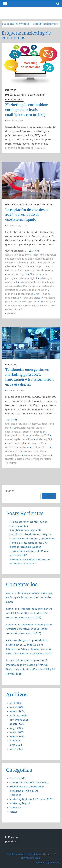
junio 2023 (16, 745)
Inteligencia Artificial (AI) (19, 205)
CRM (32, 274)
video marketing (42, 459)
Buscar (10, 491)
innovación (39, 432)
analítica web (25, 259)
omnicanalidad (16, 443)
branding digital (28, 263)
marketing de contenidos (19, 148)
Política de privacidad (11, 840)
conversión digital (17, 274)
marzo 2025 (17, 732)
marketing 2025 (40, 436)
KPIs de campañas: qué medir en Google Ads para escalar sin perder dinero (30, 597)
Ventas (51, 205)
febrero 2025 (17, 737)
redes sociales (33, 306)
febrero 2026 (17, 711)
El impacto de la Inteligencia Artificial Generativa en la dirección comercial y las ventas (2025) (29, 613)
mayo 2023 (16, 749)
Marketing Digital (14, 100)
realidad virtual (41, 447)
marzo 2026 (17, 707)
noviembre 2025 (19, 720)
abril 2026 (16, 703)
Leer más (34, 251)
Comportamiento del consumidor (29, 783)
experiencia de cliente (32, 282)
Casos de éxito (18, 778)
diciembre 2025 (19, 716)
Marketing (11, 90)
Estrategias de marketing (28, 428)
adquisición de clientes (18, 255)
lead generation (38, 290)
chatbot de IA (24, 267)
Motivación (16, 808)
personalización (28, 302)
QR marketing (15, 306)
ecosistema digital (27, 278)
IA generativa (31, 286)
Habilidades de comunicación (27, 787)
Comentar (41, 148)
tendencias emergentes (37, 455)
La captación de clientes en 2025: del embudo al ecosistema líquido (27, 215)
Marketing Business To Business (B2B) (25, 95)
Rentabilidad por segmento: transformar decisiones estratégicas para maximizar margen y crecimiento (32, 534)
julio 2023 (15, 741)
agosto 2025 (17, 724)
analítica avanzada (16, 424)
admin (10, 593)
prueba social (47, 302)
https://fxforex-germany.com (24, 660)
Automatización (39, 424)
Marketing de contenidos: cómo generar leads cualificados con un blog (27, 110)
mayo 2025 (16, 728)
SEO (46, 306)
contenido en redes (44, 270)
